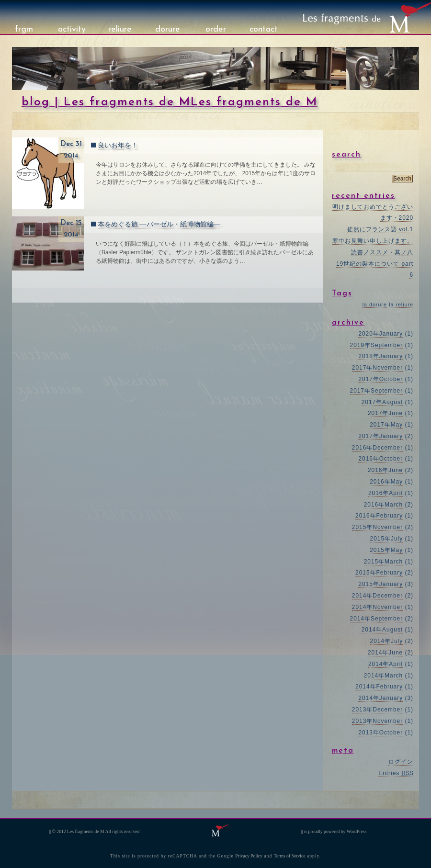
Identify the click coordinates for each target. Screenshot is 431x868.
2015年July (387, 539)
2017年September (377, 391)
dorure (168, 29)
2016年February (379, 516)
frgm (24, 29)
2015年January (380, 584)
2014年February (379, 687)
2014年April (386, 664)
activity (72, 29)
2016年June (385, 470)
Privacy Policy (249, 856)
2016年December (377, 448)
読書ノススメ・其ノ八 (382, 252)
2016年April (386, 493)
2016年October (380, 459)
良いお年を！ (118, 145)
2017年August (382, 402)
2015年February (379, 573)
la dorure (375, 304)
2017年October (380, 379)
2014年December (377, 596)
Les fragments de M (86, 831)
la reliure (401, 304)
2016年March (384, 505)
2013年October (380, 733)
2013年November (377, 721)
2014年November (377, 607)
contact (264, 29)
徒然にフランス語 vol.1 (380, 229)
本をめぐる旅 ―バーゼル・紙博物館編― (159, 224)
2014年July (387, 641)
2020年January (380, 334)
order (216, 29)
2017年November (377, 368)
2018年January (380, 356)
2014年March (384, 676)
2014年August (382, 630)
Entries (396, 773)
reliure (120, 29)
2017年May (386, 425)
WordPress (357, 831)
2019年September (377, 345)
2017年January (380, 436)
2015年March (384, 562)
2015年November (377, 527)
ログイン (401, 762)
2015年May (386, 550)
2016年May (386, 482)
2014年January (380, 698)
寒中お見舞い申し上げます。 (373, 241)
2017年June (385, 413)
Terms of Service (290, 856)
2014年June (385, 653)
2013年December (377, 710)
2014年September (377, 619)
